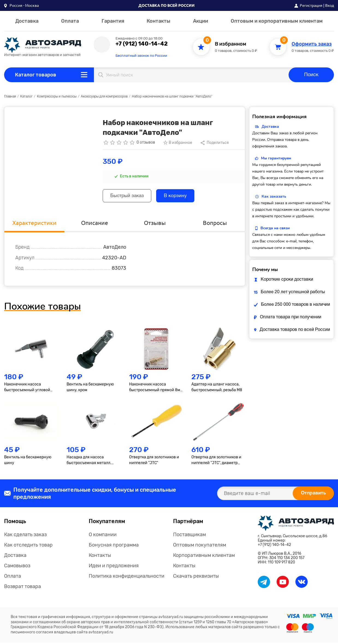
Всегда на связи (275, 228)
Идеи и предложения (114, 567)
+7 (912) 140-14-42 (142, 44)
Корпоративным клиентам (204, 557)
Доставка (27, 21)
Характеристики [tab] (35, 224)
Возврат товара (23, 588)
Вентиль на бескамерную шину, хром (90, 389)
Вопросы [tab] (215, 224)
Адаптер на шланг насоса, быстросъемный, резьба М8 (217, 389)
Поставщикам (189, 536)
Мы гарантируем (276, 158)
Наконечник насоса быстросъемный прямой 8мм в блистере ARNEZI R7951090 (156, 389)
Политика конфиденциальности (127, 577)
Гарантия (113, 21)
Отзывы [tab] (155, 224)
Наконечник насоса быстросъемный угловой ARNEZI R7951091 (27, 389)
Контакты (158, 21)
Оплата (70, 21)
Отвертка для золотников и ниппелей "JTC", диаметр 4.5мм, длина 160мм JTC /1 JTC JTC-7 (216, 462)
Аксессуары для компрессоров (104, 97)
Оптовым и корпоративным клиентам (277, 21)
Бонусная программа (114, 546)
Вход (330, 5)
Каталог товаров (36, 75)
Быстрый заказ (129, 196)
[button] (21, 5)
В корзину (180, 196)
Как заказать (274, 196)
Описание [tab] (94, 224)
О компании (103, 536)
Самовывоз (17, 567)
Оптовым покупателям (200, 546)
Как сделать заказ (25, 536)
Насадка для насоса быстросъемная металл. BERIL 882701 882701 (89, 462)
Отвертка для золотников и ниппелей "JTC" (154, 461)
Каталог (26, 97)
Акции (201, 21)
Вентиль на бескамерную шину (28, 461)
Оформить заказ (312, 44)
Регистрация (311, 5)
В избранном (231, 44)
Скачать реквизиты (196, 577)
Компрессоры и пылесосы (57, 97)
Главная (10, 97)
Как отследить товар (28, 546)
